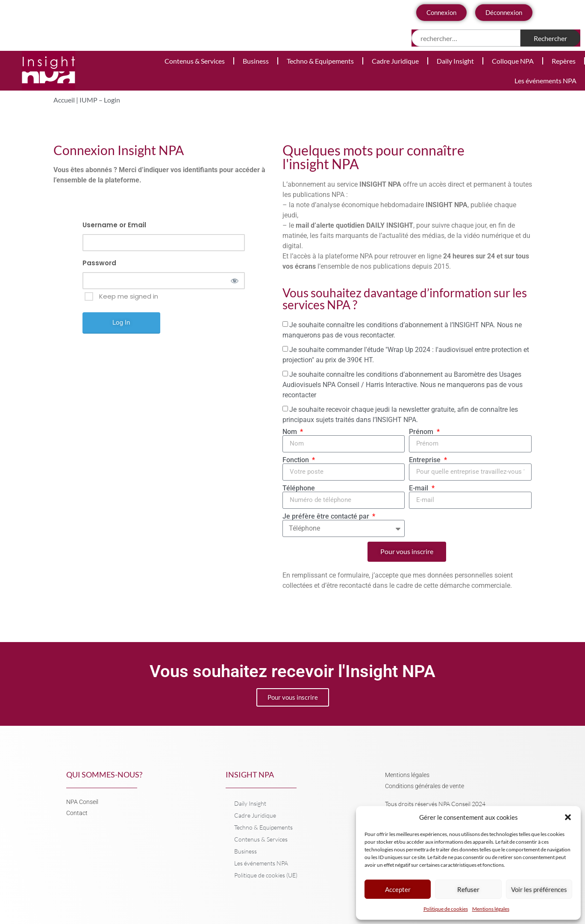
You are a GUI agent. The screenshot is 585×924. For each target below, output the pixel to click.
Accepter (398, 889)
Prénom (422, 432)
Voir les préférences (539, 889)
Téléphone (299, 488)
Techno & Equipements (320, 61)
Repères (564, 61)
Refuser (468, 889)
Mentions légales (491, 909)
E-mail (419, 488)
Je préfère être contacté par (327, 516)
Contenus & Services (195, 61)
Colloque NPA (513, 61)
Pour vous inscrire (293, 697)
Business (256, 61)
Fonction (297, 460)
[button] (568, 817)
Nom (291, 432)
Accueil (64, 100)
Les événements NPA (545, 81)
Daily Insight (455, 61)
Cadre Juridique (395, 61)
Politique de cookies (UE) (266, 875)
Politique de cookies (446, 909)
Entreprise (426, 460)
